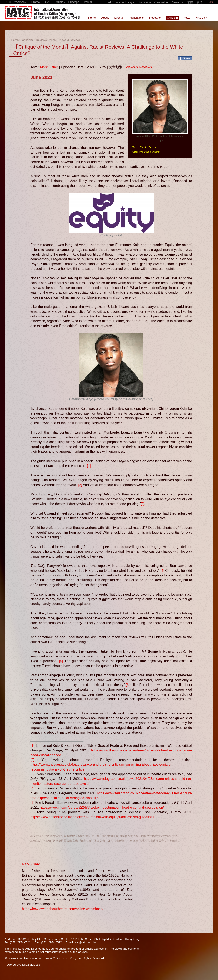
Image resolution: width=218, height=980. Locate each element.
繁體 (190, 2)
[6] (128, 685)
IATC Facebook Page (121, 2)
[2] (80, 485)
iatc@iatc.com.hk (85, 942)
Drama (147, 152)
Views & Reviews (70, 40)
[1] (89, 466)
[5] (61, 661)
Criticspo (74, 2)
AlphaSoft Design (31, 965)
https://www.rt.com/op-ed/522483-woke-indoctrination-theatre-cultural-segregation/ (102, 807)
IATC (8, 2)
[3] (143, 504)
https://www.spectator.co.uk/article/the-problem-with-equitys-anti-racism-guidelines (92, 817)
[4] (162, 571)
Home (15, 40)
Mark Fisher (49, 67)
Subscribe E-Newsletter (153, 2)
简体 (200, 2)
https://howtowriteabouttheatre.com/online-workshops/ (63, 909)
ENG (210, 2)
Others (155, 152)
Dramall (87, 2)
